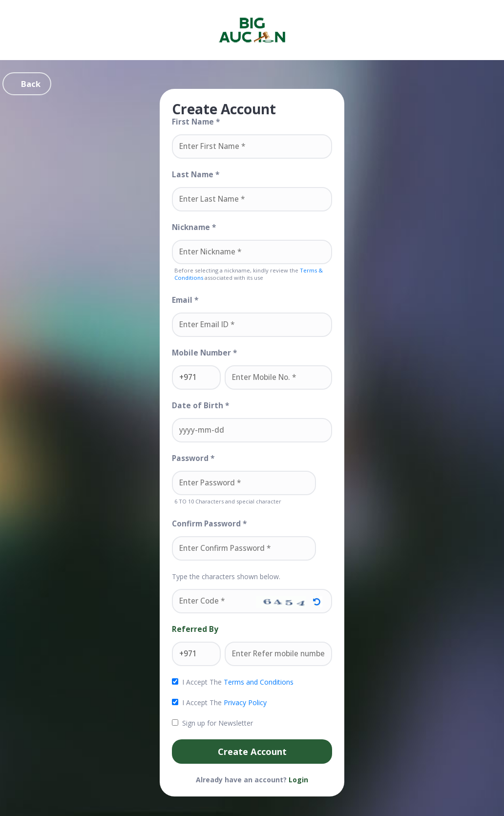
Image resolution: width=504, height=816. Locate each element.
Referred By (195, 629)
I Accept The (233, 682)
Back (31, 84)
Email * (185, 300)
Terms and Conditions (259, 682)
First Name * (196, 122)
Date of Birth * (200, 406)
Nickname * (194, 228)
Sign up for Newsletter (212, 723)
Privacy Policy (245, 702)
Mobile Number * (204, 353)
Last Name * (196, 175)
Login (298, 780)
